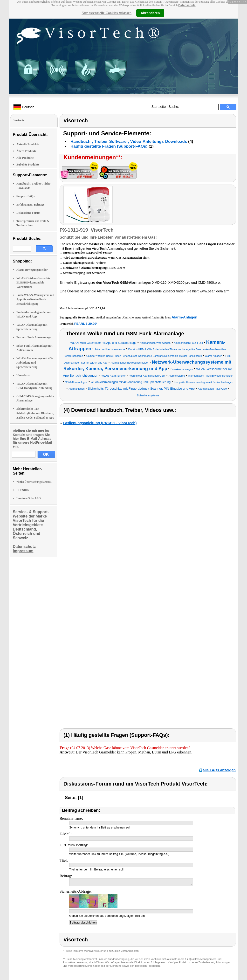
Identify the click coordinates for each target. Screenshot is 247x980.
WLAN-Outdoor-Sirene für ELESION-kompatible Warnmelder (33, 283)
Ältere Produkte (26, 151)
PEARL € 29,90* (86, 324)
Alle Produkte (25, 158)
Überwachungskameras (34, 482)
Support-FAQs (25, 196)
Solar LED (29, 498)
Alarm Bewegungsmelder (32, 270)
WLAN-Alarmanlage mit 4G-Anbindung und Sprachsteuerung (35, 363)
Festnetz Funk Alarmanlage (34, 337)
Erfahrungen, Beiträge (30, 205)
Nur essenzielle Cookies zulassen (106, 13)
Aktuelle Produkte (28, 144)
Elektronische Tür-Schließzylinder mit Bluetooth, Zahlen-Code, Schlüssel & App (35, 413)
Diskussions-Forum (28, 213)
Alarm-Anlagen (184, 317)
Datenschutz (187, 5)
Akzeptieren (150, 13)
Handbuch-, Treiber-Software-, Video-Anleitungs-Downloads (129, 141)
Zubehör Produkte (28, 165)
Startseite (159, 107)
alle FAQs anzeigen (219, 770)
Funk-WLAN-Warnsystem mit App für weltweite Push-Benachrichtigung (35, 299)
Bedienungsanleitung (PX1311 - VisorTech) (100, 423)
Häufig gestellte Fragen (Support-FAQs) (109, 146)
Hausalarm (23, 375)
